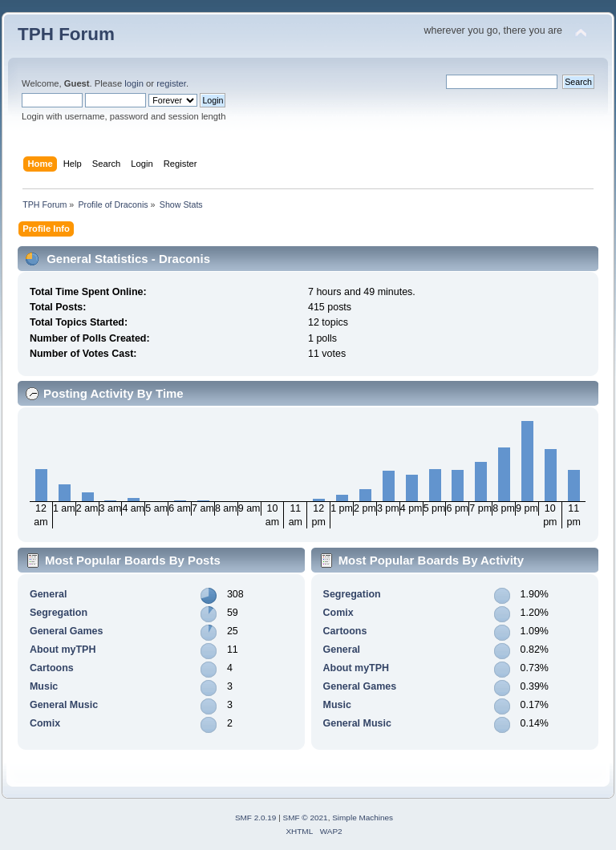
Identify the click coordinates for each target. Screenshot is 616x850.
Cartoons (52, 668)
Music (44, 686)
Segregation (59, 613)
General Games (67, 631)
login (134, 83)
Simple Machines (363, 818)
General (48, 594)
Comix (45, 723)
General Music (64, 705)
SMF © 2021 (306, 818)
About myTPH (63, 650)
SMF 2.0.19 (256, 818)
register (171, 83)
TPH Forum (66, 34)
